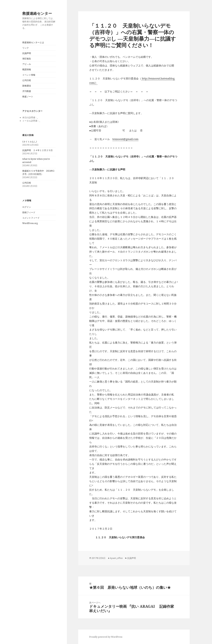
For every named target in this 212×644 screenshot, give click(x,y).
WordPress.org (30, 223)
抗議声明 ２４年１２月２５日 (37, 150)
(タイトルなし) (30, 142)
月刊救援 (27, 91)
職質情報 (27, 69)
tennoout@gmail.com (125, 139)
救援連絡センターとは (33, 42)
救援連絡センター (37, 13)
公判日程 (27, 80)
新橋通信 (27, 86)
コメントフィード (31, 218)
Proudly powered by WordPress (106, 637)
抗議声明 (27, 53)
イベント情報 (29, 75)
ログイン (27, 207)
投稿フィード (29, 212)
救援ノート (28, 97)
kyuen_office (116, 558)
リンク (26, 48)
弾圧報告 (27, 59)
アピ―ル (27, 64)
